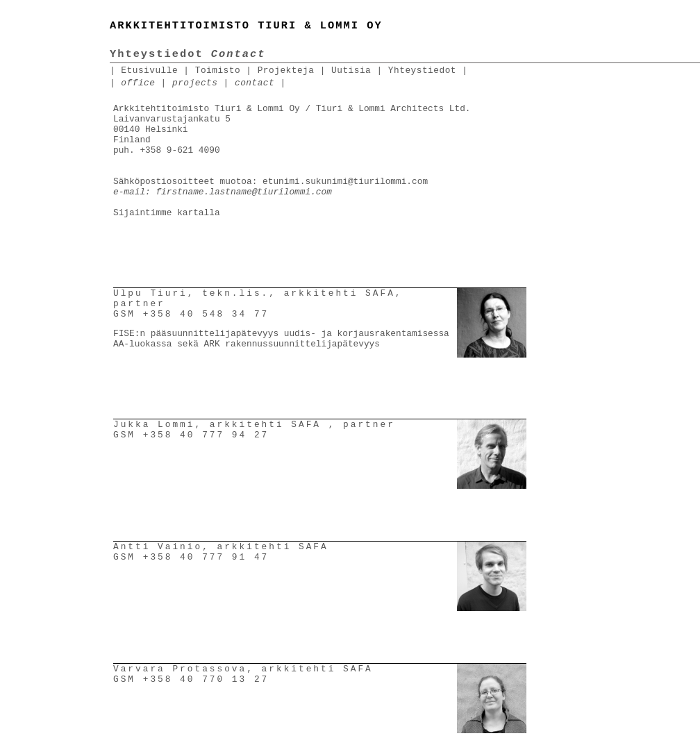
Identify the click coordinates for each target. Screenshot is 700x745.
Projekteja (286, 70)
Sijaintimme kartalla (167, 213)
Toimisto (218, 70)
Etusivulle (149, 70)
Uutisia (351, 70)
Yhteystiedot (422, 70)
